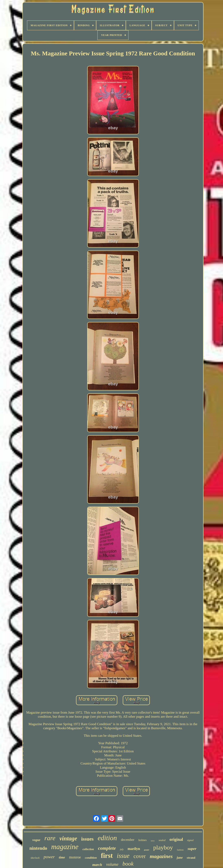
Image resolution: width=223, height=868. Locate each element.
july (122, 849)
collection (88, 849)
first (107, 856)
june (180, 858)
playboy (163, 847)
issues (87, 839)
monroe (75, 857)
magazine (65, 847)
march (97, 865)
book (128, 864)
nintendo (38, 848)
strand (191, 858)
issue (123, 856)
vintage (68, 838)
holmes (143, 840)
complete (107, 848)
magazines (161, 856)
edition (107, 838)
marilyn (134, 849)
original (176, 839)
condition (91, 858)
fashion (180, 850)
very (153, 841)
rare (50, 838)
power (49, 857)
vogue (36, 840)
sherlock (35, 858)
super (192, 849)
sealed (162, 840)
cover (140, 856)
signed (190, 840)
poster (147, 850)
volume (112, 864)
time (62, 857)
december (128, 840)
